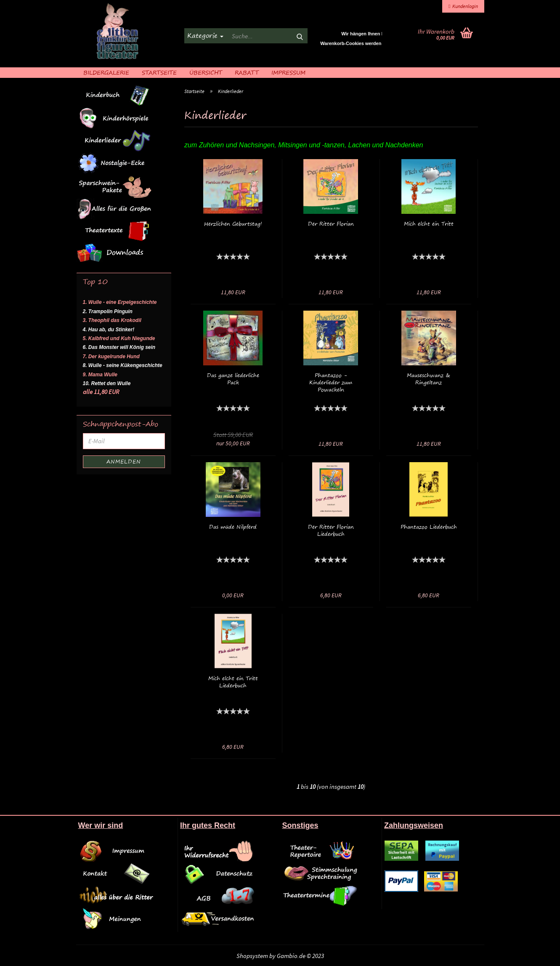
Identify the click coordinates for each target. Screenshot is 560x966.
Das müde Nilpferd (233, 527)
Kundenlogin (463, 6)
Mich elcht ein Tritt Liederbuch (233, 682)
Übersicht (206, 72)
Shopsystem (252, 956)
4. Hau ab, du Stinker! (109, 330)
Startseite (159, 72)
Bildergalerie (106, 72)
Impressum (288, 72)
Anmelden (124, 462)
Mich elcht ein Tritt (429, 224)
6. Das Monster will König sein (119, 347)
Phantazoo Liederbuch (429, 527)
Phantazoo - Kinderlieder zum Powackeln (331, 382)
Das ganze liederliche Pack (233, 379)
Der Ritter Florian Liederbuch (331, 530)
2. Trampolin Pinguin (108, 311)
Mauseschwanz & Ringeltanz (429, 379)
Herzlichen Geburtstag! (233, 224)
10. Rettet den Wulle (107, 383)
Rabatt (247, 72)
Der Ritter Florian (331, 224)
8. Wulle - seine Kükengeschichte (123, 365)
